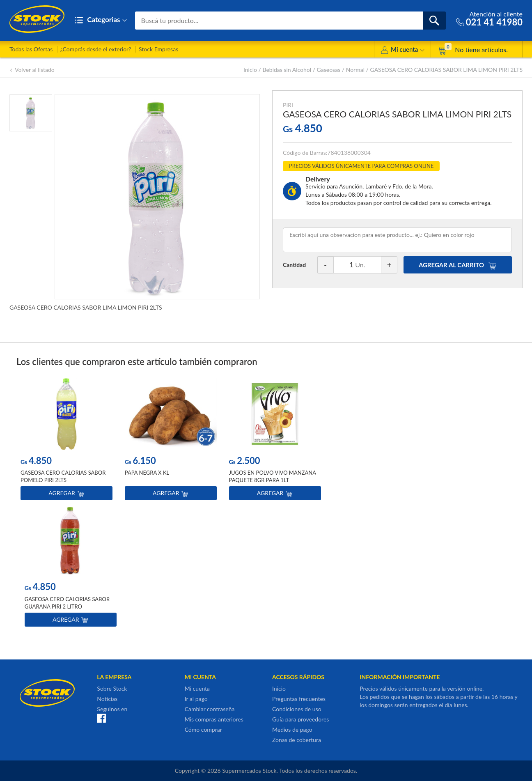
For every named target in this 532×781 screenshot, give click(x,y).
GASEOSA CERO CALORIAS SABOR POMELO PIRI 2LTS (63, 477)
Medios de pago (292, 729)
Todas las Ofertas (31, 49)
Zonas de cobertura (297, 740)
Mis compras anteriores (214, 719)
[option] (66, 441)
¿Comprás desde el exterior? (96, 49)
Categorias (101, 20)
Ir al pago (196, 699)
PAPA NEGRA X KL (147, 473)
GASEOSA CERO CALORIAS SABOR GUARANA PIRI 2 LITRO (67, 603)
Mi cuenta (402, 51)
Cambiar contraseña (210, 709)
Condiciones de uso (297, 709)
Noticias (107, 699)
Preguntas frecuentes (299, 699)
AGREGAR (458, 265)
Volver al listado (32, 70)
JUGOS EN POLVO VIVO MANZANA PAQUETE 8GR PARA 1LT (273, 477)
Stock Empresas (158, 49)
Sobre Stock (112, 688)
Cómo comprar (203, 729)
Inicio (250, 70)
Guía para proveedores (300, 719)
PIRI (288, 105)
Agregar (66, 493)
